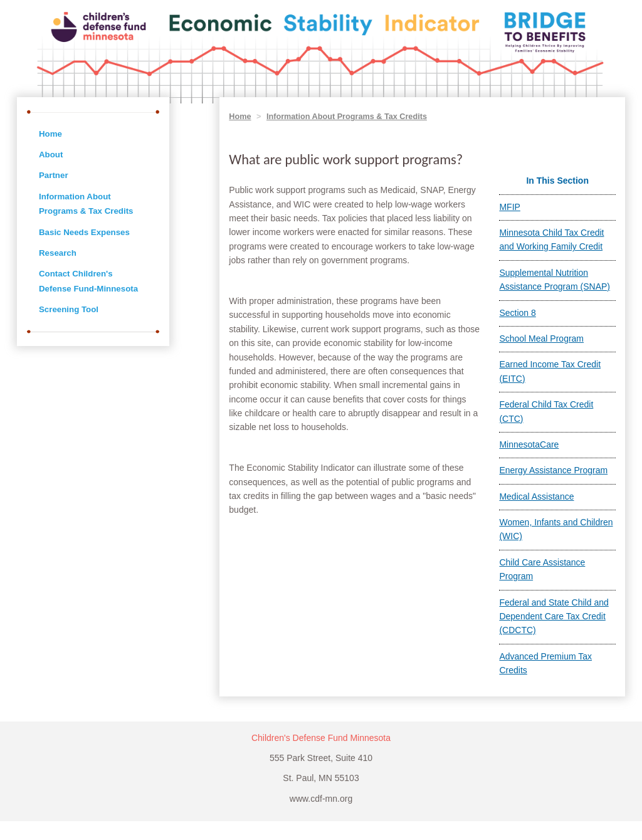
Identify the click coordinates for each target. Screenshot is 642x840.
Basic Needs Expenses (84, 232)
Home (50, 134)
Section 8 (517, 313)
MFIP (509, 207)
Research (58, 253)
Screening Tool (69, 309)
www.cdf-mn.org (321, 799)
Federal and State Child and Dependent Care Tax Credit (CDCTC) (554, 617)
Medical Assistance (536, 496)
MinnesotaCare (529, 444)
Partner (54, 175)
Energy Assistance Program (553, 470)
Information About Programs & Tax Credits (347, 117)
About (51, 155)
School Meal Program (541, 339)
